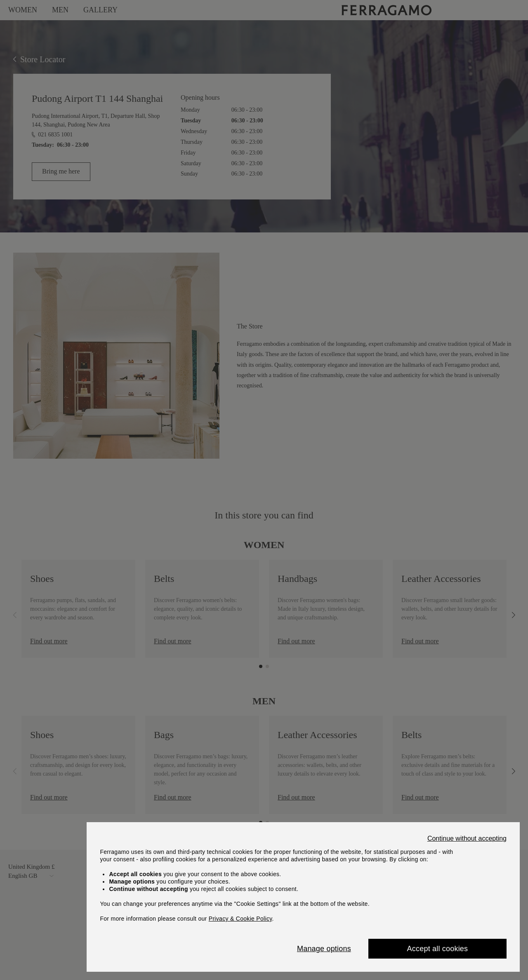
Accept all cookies (438, 949)
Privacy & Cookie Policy (240, 919)
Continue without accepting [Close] (467, 839)
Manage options (324, 949)
